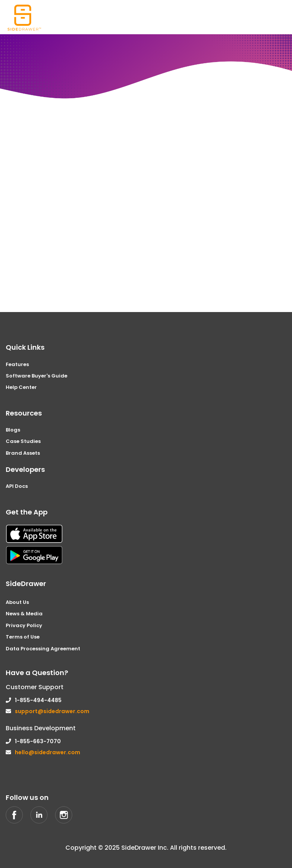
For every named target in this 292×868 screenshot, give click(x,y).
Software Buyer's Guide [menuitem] (36, 376)
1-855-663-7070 (38, 741)
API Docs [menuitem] (17, 486)
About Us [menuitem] (17, 602)
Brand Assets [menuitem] (23, 453)
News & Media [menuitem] (24, 614)
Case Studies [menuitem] (23, 441)
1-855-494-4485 (38, 700)
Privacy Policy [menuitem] (24, 625)
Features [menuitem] (17, 364)
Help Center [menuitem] (21, 387)
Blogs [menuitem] (13, 430)
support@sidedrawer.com (52, 711)
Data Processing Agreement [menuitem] (43, 649)
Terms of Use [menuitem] (23, 637)
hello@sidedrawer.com (48, 752)
